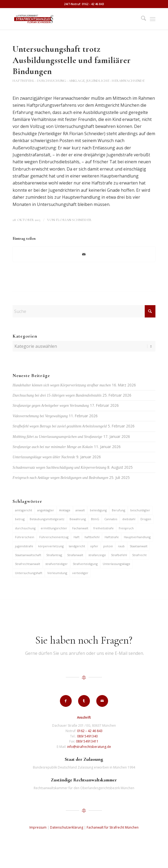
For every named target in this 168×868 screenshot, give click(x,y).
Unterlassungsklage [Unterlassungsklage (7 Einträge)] (117, 564)
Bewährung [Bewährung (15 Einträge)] (78, 519)
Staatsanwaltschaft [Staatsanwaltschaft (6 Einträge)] (28, 555)
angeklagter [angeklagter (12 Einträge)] (46, 510)
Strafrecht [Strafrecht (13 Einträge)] (139, 555)
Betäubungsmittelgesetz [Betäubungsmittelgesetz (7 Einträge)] (47, 519)
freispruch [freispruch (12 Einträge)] (126, 528)
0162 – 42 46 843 (90, 731)
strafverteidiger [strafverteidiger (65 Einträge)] (56, 564)
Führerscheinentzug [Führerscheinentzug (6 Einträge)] (54, 537)
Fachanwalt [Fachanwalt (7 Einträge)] (80, 528)
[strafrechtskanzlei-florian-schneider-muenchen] (70, 19)
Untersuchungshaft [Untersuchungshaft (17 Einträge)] (29, 573)
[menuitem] (141, 19)
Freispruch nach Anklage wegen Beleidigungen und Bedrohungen (60, 478)
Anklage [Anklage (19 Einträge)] (65, 510)
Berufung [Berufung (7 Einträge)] (119, 510)
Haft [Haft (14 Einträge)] (77, 537)
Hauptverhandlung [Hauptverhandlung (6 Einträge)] (137, 537)
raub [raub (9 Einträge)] (121, 546)
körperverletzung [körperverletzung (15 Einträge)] (51, 546)
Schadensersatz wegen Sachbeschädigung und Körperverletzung (59, 468)
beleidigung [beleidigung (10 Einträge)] (98, 510)
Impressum (38, 827)
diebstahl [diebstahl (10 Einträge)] (129, 519)
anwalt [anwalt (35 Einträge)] (80, 510)
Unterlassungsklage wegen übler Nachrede (44, 457)
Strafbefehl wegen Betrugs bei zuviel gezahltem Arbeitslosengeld (60, 426)
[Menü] (153, 19)
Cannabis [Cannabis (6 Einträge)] (111, 519)
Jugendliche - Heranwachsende (115, 81)
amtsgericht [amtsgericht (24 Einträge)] (24, 510)
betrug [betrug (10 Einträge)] (20, 519)
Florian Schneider (74, 220)
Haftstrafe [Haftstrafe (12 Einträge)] (112, 537)
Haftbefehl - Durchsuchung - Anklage (49, 81)
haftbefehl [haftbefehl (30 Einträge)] (92, 537)
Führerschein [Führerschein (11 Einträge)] (25, 537)
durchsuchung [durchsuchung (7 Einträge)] (25, 528)
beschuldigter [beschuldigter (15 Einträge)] (140, 510)
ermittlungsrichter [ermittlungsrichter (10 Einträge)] (54, 528)
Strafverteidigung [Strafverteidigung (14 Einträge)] (85, 564)
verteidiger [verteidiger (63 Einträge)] (80, 573)
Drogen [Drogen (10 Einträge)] (146, 519)
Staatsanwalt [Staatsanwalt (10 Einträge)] (139, 546)
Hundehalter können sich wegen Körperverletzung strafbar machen (62, 385)
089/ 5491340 (87, 736)
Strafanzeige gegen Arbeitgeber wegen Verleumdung (51, 406)
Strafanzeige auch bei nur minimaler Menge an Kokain (53, 447)
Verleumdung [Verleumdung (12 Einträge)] (57, 573)
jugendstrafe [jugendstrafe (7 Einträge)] (24, 546)
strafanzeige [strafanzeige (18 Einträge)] (97, 555)
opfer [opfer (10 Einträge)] (94, 546)
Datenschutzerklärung (67, 827)
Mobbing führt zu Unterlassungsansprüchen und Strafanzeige (57, 437)
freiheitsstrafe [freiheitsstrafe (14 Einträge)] (104, 528)
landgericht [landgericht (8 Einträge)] (77, 546)
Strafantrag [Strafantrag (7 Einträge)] (54, 555)
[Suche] (141, 19)
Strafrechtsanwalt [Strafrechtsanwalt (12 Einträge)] (28, 564)
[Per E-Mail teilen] (84, 254)
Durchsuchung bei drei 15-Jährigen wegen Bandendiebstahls (57, 395)
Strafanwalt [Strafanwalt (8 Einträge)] (75, 555)
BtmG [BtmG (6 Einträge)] (95, 519)
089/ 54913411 (87, 741)
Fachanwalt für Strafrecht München (113, 827)
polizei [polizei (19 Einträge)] (108, 546)
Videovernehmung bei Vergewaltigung (40, 416)
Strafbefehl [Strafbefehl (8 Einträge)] (119, 555)
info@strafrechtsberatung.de (89, 747)
